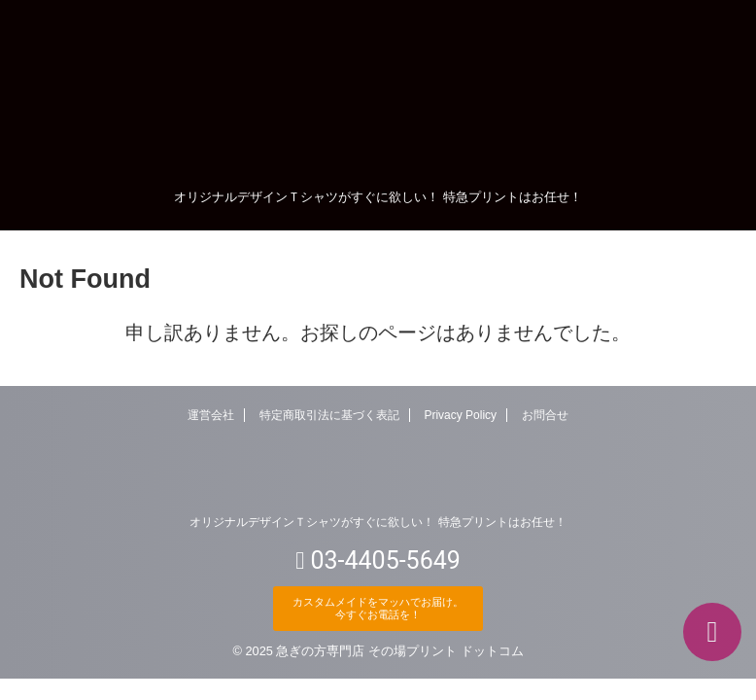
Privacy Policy (460, 415)
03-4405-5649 (378, 560)
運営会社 (211, 415)
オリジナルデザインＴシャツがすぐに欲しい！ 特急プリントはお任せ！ (378, 522)
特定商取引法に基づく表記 (329, 415)
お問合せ (545, 415)
